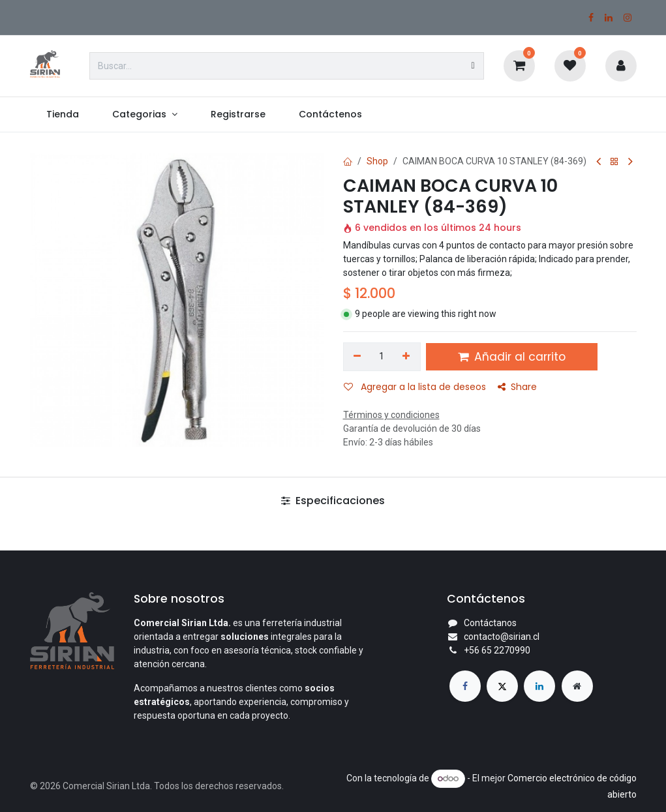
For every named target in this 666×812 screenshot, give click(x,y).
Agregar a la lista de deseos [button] (415, 387)
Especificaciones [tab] (333, 501)
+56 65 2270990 (497, 650)
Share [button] (517, 387)
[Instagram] (628, 18)
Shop (377, 161)
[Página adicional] (577, 686)
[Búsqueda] (473, 66)
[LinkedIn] (609, 18)
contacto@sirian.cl (502, 637)
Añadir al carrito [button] (512, 357)
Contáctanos (490, 623)
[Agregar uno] (406, 357)
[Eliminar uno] (358, 357)
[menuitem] (63, 114)
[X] (502, 686)
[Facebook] (591, 18)
